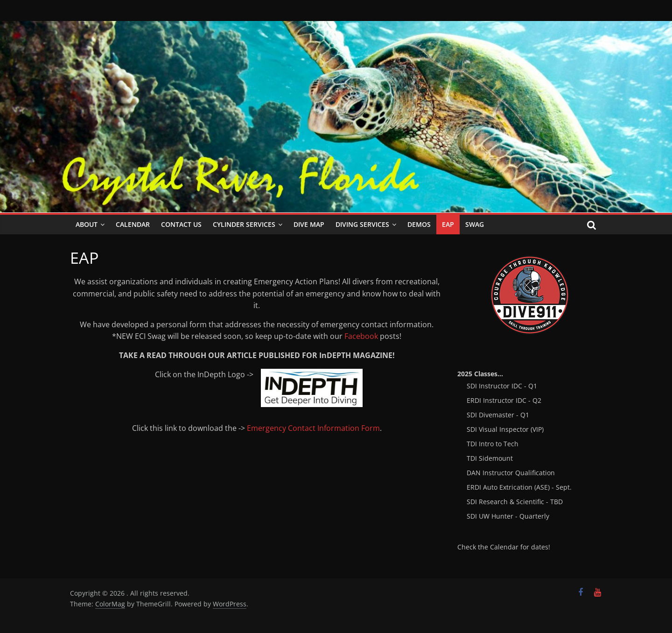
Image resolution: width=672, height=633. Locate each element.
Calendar (133, 224)
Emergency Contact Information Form (313, 428)
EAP (448, 224)
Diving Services (362, 224)
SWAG (475, 224)
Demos (419, 224)
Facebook (361, 336)
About (87, 224)
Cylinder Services (244, 224)
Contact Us (181, 224)
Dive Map (309, 224)
